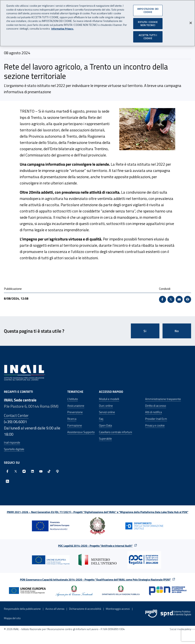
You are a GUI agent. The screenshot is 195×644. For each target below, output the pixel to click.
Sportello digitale (14, 449)
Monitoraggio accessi (118, 609)
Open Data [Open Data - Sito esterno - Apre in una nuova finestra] (105, 425)
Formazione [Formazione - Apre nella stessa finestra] (75, 425)
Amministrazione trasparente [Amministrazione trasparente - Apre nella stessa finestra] (163, 399)
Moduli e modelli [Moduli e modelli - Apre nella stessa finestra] (109, 399)
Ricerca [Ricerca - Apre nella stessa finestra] (72, 419)
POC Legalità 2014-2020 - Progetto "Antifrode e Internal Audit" (95, 546)
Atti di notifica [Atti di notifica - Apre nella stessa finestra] (153, 412)
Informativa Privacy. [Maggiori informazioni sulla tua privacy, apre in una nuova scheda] (62, 28)
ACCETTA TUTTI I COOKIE (148, 36)
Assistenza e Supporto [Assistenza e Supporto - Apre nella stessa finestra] (81, 432)
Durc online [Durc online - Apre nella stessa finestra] (106, 406)
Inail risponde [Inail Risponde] (12, 442)
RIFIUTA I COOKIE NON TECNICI (148, 23)
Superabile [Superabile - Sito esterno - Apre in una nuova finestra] (105, 439)
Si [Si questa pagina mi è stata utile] (145, 331)
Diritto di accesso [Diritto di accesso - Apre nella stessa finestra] (156, 406)
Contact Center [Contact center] (16, 415)
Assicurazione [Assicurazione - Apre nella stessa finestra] (76, 406)
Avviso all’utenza (55, 609)
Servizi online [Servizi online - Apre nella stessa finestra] (107, 412)
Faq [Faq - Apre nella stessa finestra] (101, 419)
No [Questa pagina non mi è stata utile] (177, 331)
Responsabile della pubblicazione (22, 609)
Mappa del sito (12, 618)
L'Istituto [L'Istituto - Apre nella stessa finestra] (73, 399)
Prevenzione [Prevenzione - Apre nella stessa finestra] (75, 412)
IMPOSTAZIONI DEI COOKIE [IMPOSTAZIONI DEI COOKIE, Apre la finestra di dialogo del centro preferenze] (148, 9)
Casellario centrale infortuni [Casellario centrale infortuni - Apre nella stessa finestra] (115, 432)
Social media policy (180, 629)
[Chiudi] (191, 22)
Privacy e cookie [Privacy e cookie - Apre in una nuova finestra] (155, 425)
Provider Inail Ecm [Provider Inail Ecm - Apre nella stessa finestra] (156, 419)
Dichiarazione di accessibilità (85, 609)
